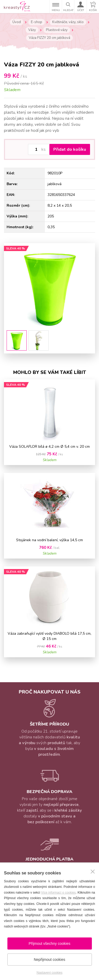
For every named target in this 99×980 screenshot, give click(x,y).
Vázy (32, 30)
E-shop (37, 22)
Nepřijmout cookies (49, 960)
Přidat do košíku (70, 149)
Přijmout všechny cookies (50, 943)
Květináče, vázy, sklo (68, 22)
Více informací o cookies (58, 893)
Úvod (17, 22)
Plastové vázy (57, 30)
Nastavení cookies (49, 973)
